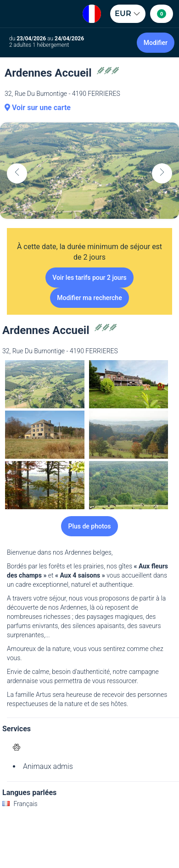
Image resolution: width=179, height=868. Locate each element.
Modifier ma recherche (89, 298)
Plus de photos (89, 526)
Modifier (156, 43)
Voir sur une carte (38, 108)
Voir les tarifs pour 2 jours (89, 278)
